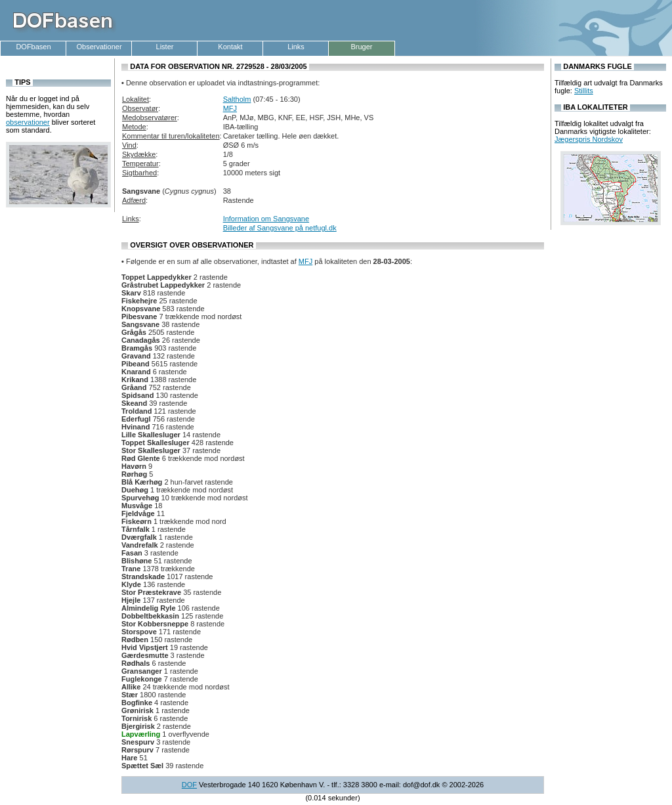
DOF (189, 785)
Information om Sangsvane (266, 219)
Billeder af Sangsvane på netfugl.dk (280, 228)
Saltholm (237, 99)
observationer (28, 122)
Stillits (584, 91)
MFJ (230, 108)
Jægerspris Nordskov (589, 139)
